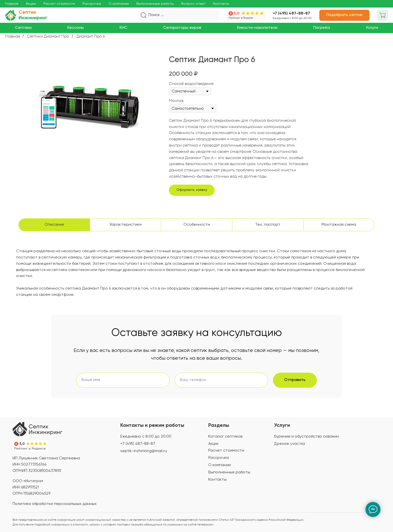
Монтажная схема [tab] (339, 225)
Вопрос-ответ (193, 4)
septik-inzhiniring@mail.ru (144, 451)
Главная (12, 4)
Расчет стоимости (59, 4)
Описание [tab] (54, 225)
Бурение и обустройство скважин (307, 437)
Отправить (295, 380)
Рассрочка (92, 4)
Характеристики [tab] (126, 225)
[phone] (221, 380)
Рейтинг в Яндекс (241, 18)
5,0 (237, 14)
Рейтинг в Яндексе (30, 449)
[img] (38, 429)
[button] (344, 15)
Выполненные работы (155, 4)
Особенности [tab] (197, 225)
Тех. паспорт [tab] (268, 225)
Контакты (221, 4)
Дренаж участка (290, 444)
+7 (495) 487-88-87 (291, 14)
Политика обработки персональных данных (55, 504)
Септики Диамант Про (48, 36)
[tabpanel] (197, 280)
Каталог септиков (225, 437)
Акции (31, 4)
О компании (119, 4)
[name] (123, 380)
